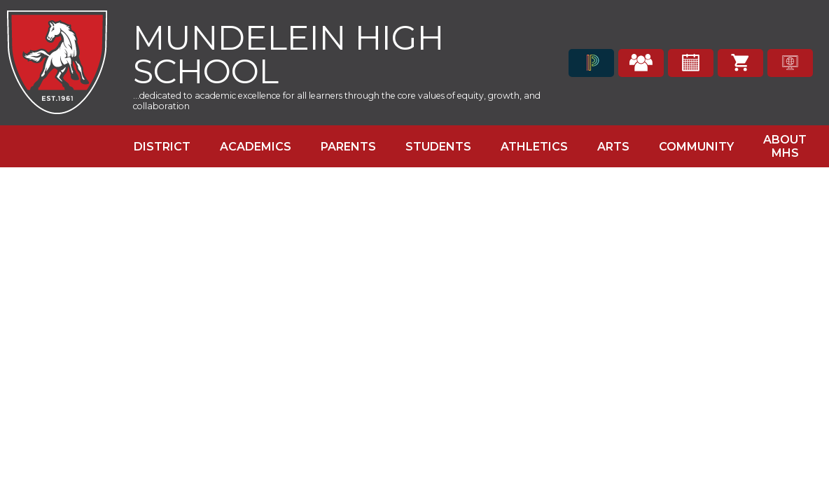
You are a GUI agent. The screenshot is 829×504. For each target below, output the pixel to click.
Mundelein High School (288, 53)
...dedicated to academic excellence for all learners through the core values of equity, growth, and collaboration (337, 101)
